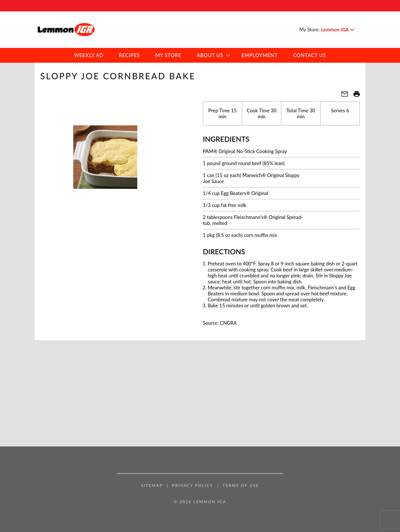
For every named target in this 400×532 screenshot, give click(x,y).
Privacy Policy (193, 486)
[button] (338, 30)
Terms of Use (241, 486)
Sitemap (152, 486)
